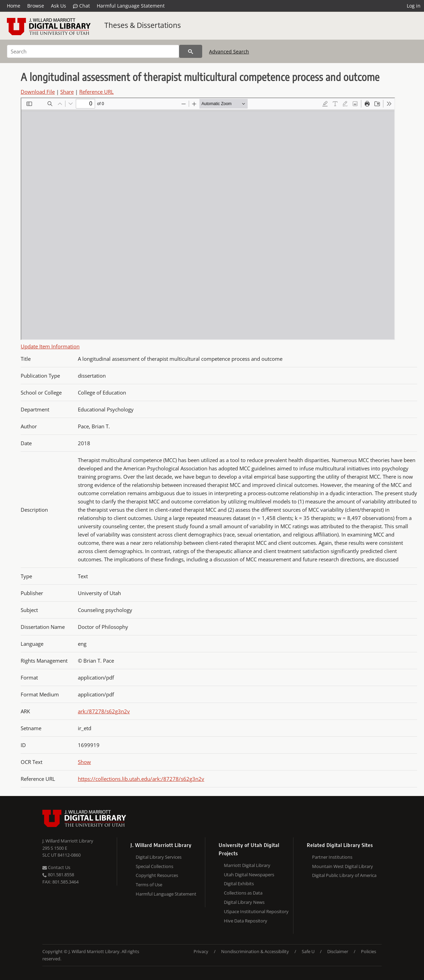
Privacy (201, 951)
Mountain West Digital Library (343, 866)
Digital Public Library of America (344, 875)
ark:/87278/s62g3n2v (104, 711)
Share (67, 92)
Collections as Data (243, 893)
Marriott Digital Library (247, 865)
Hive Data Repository (246, 921)
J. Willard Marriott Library (68, 841)
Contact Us (56, 867)
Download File (38, 92)
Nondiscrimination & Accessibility (255, 951)
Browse (36, 6)
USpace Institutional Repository (256, 911)
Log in (414, 6)
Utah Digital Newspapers (249, 875)
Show (84, 762)
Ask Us (59, 6)
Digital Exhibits (239, 884)
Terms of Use (149, 885)
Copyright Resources (157, 875)
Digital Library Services (159, 857)
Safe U (308, 951)
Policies (369, 951)
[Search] (93, 51)
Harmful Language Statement (131, 6)
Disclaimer (338, 951)
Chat (81, 6)
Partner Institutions (332, 857)
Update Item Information (50, 346)
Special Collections (154, 866)
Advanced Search (229, 52)
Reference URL (96, 92)
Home (14, 6)
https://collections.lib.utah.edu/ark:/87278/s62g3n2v (141, 779)
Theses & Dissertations (143, 25)
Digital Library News (244, 902)
